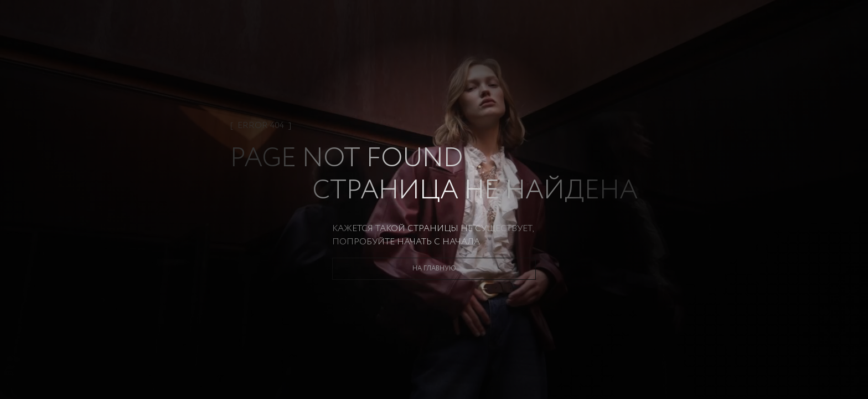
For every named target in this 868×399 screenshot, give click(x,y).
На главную (434, 268)
